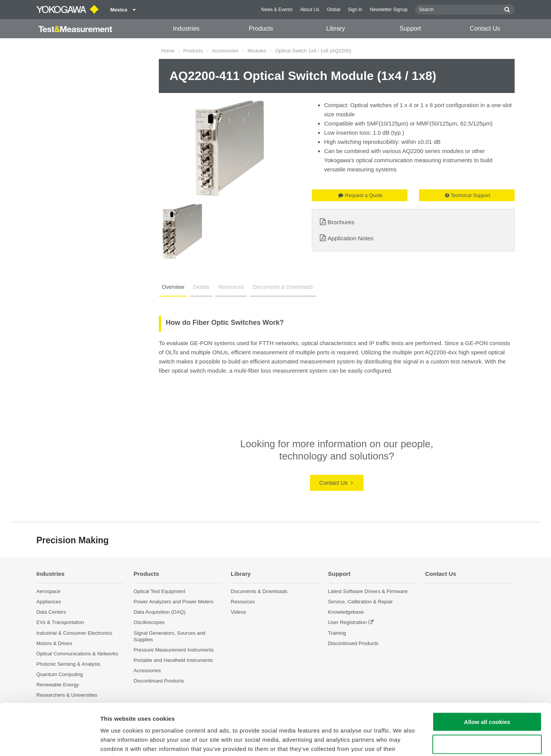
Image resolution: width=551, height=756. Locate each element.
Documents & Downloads (283, 287)
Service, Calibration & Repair (360, 602)
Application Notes (350, 238)
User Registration (347, 622)
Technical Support (468, 195)
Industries (186, 29)
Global (333, 10)
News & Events (277, 10)
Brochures (341, 222)
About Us (310, 10)
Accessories (225, 51)
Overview (173, 287)
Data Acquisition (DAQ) (160, 612)
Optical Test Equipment (159, 591)
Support (410, 29)
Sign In (355, 10)
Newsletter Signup (389, 10)
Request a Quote (360, 195)
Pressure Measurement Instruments (174, 650)
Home (168, 51)
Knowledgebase (346, 612)
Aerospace (48, 591)
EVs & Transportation (60, 622)
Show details (402, 741)
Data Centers (51, 612)
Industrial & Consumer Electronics (74, 633)
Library (336, 29)
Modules (257, 51)
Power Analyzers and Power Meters (174, 602)
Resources (231, 287)
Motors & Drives (54, 643)
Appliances (49, 602)
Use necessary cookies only (487, 696)
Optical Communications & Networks (77, 654)
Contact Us (485, 29)
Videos (238, 612)
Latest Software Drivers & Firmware (368, 591)
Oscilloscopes (149, 622)
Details (201, 287)
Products (261, 29)
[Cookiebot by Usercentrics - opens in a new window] (50, 741)
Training (337, 633)
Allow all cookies (487, 674)
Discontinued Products (353, 643)
